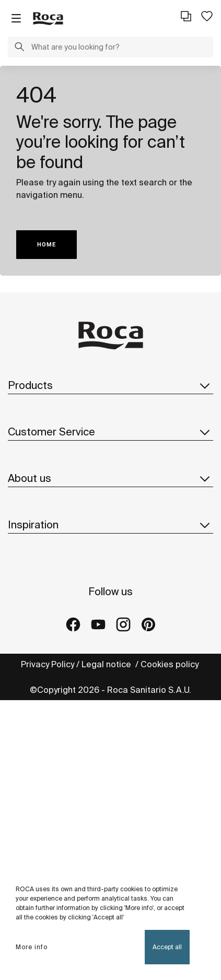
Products (110, 385)
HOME (46, 245)
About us (110, 478)
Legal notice (107, 664)
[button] (19, 48)
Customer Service (110, 432)
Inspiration (110, 525)
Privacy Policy (48, 664)
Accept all (167, 947)
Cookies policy (171, 664)
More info (32, 947)
